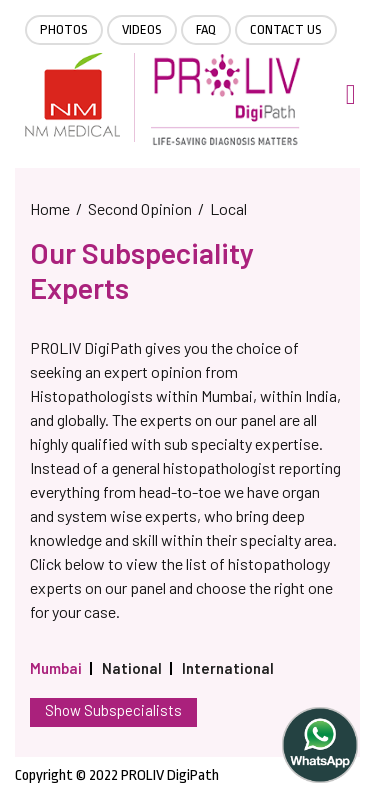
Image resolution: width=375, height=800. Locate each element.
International (228, 668)
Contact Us (286, 29)
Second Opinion (140, 208)
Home (50, 208)
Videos (142, 29)
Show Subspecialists (113, 710)
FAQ (206, 29)
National (132, 668)
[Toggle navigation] (351, 94)
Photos (64, 29)
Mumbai (56, 668)
